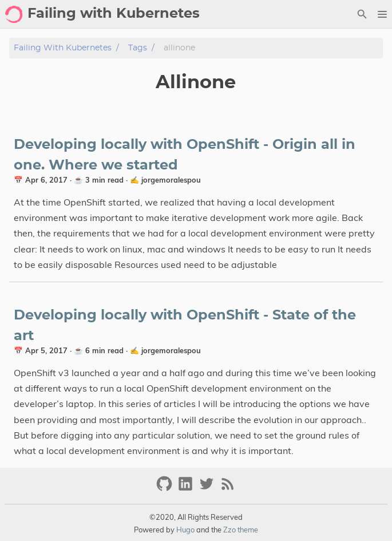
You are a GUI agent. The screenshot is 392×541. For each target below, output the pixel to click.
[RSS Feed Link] (228, 489)
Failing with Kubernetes (63, 48)
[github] (166, 489)
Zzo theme (241, 530)
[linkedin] (187, 489)
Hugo (185, 530)
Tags (138, 48)
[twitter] (208, 489)
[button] (382, 14)
